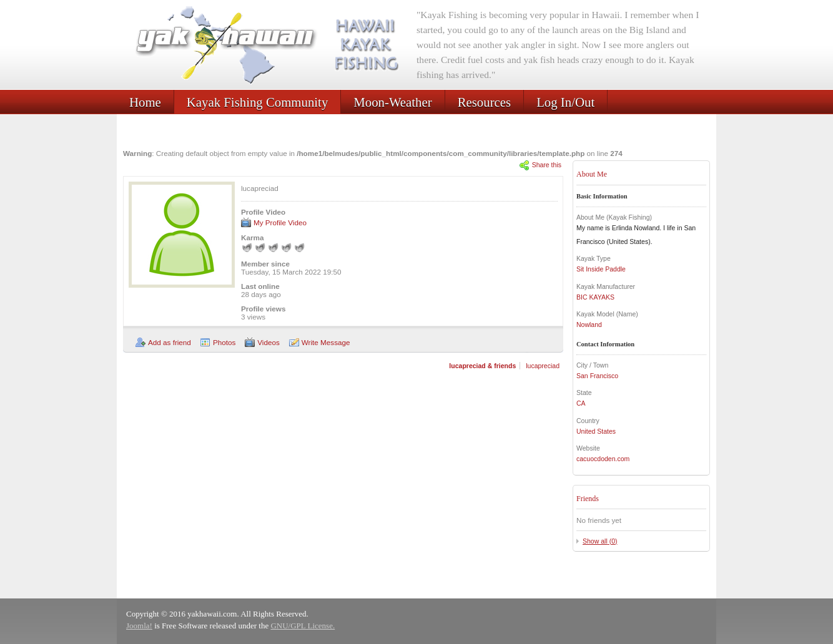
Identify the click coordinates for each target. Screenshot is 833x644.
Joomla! (139, 626)
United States (596, 431)
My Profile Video (280, 222)
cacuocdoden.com (603, 459)
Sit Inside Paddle (601, 269)
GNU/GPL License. (303, 626)
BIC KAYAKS (595, 297)
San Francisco (597, 376)
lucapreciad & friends (482, 366)
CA (581, 403)
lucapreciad (543, 366)
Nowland (589, 324)
